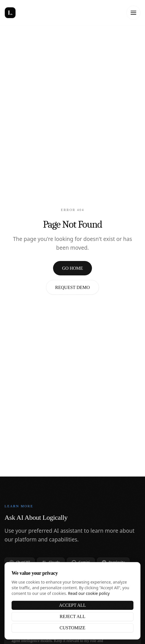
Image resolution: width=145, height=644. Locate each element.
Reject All (73, 616)
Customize (72, 628)
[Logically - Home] (24, 13)
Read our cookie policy (89, 593)
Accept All (72, 605)
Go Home (72, 268)
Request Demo (73, 287)
